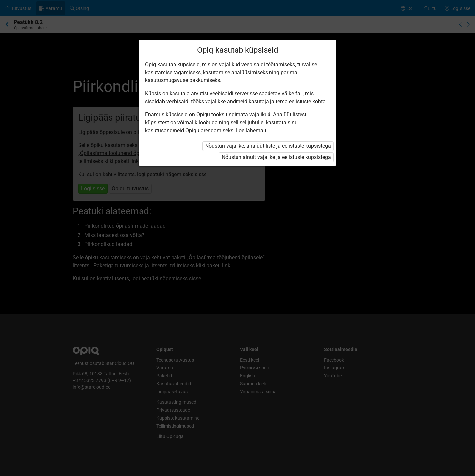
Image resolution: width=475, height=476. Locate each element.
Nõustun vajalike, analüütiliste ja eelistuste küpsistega (268, 146)
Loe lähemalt (251, 130)
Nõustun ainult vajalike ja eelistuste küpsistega (276, 157)
